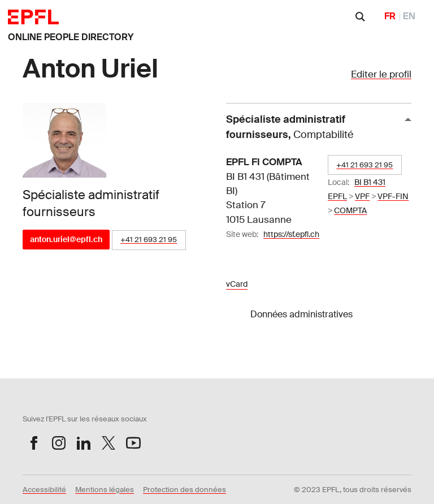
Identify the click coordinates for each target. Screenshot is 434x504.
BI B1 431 (370, 182)
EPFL (337, 196)
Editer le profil (381, 74)
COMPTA (350, 210)
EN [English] (409, 16)
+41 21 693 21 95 (149, 240)
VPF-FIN (393, 196)
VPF (362, 196)
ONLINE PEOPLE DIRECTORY (71, 37)
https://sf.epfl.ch (291, 234)
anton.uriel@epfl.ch (66, 239)
